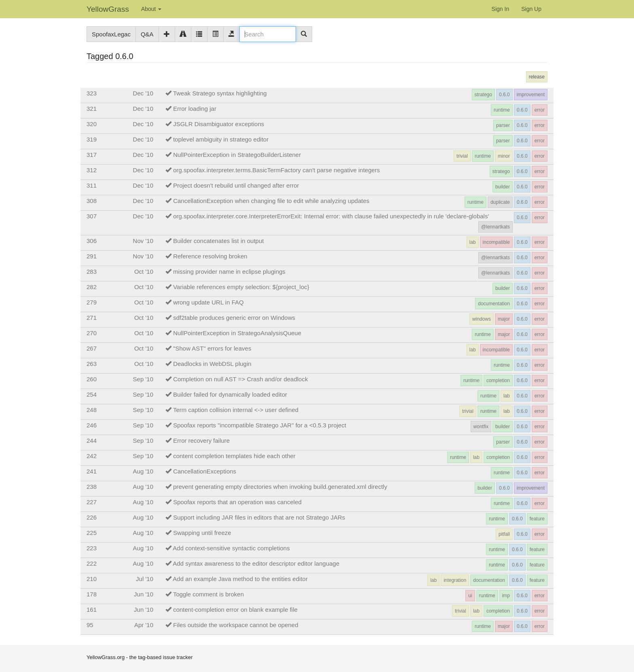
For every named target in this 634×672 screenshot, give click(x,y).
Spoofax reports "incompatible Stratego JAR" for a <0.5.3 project (260, 425)
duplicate (500, 202)
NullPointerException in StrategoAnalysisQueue (237, 333)
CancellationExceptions (205, 471)
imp (506, 596)
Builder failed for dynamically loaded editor (230, 394)
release (537, 77)
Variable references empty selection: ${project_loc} (241, 287)
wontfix (481, 427)
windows (482, 319)
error (540, 110)
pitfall (504, 534)
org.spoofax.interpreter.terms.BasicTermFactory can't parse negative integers (276, 170)
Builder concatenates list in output (218, 241)
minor (504, 156)
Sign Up (531, 9)
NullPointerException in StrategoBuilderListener (237, 155)
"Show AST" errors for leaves (212, 348)
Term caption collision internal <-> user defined (236, 410)
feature (537, 519)
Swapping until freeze (202, 533)
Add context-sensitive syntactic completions (231, 548)
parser (503, 125)
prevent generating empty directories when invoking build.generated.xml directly (280, 487)
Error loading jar (195, 109)
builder (503, 187)
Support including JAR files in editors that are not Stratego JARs (259, 517)
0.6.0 (504, 95)
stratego (483, 95)
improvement (531, 95)
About (151, 9)
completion (498, 380)
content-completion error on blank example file (235, 610)
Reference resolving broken (210, 256)
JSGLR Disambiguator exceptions (219, 124)
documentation (494, 304)
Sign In (501, 9)
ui (470, 596)
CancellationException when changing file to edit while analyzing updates (271, 201)
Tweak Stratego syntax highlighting (220, 93)
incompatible (496, 242)
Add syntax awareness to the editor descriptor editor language (256, 563)
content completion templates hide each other (234, 456)
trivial (462, 156)
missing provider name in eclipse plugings (229, 272)
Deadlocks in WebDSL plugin (212, 364)
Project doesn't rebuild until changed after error (236, 185)
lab (473, 242)
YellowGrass (108, 9)
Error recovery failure (201, 441)
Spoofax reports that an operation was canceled (237, 502)
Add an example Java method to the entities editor (240, 579)
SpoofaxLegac (111, 34)
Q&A (147, 34)
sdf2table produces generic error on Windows (234, 318)
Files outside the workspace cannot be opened (236, 625)
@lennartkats (496, 227)
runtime (502, 110)
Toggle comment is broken (208, 594)
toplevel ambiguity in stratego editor (221, 139)
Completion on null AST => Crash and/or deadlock (240, 379)
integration (455, 580)
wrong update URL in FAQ (208, 302)
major (504, 319)
